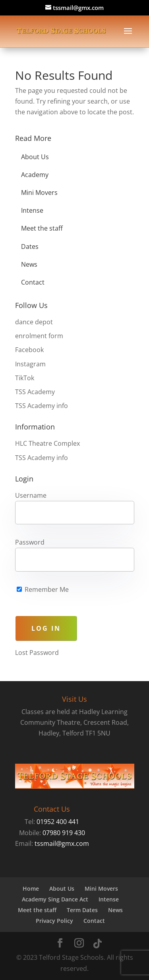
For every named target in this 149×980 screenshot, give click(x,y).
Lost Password (37, 653)
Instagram (30, 364)
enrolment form (39, 336)
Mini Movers (39, 193)
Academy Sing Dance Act (55, 899)
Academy (35, 175)
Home (31, 889)
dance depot (34, 322)
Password (30, 542)
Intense (32, 210)
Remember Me (43, 589)
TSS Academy (35, 392)
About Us (35, 157)
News (29, 264)
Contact (33, 282)
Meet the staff (42, 228)
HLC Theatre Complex (47, 443)
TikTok (25, 378)
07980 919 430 (64, 833)
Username (31, 495)
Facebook (29, 350)
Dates (30, 246)
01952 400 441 (58, 822)
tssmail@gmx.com (62, 843)
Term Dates (82, 910)
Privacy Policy (54, 921)
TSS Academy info (42, 406)
